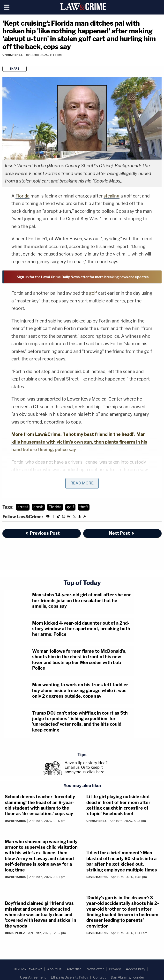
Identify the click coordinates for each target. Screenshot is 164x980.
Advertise (74, 969)
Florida (22, 196)
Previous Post (42, 533)
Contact (99, 977)
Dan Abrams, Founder (127, 977)
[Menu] (7, 7)
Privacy (115, 969)
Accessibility (135, 969)
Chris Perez (12, 55)
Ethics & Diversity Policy (69, 977)
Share (15, 69)
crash (38, 507)
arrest (23, 507)
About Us (54, 969)
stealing (112, 196)
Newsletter (95, 969)
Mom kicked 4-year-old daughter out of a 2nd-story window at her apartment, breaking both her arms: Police (81, 629)
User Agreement (33, 977)
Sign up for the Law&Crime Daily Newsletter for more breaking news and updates (83, 277)
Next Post (122, 533)
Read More (82, 483)
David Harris (15, 821)
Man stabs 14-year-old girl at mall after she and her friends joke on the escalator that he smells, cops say (82, 600)
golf (93, 293)
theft (84, 507)
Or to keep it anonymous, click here (84, 770)
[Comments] (3, 61)
